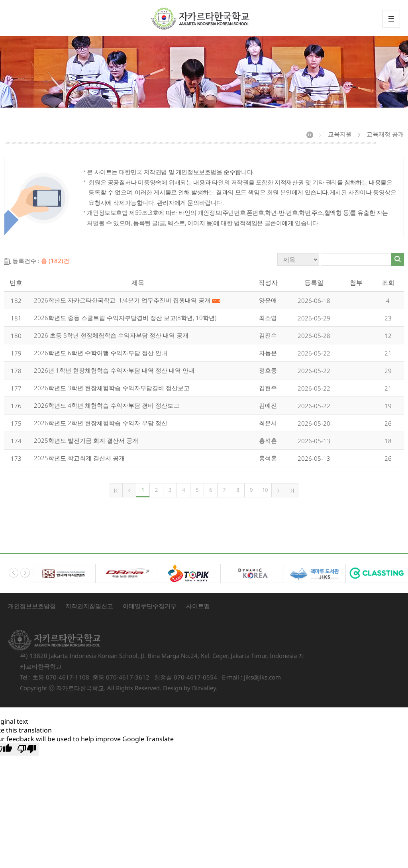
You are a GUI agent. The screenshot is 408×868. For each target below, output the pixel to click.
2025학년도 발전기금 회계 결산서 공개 (86, 440)
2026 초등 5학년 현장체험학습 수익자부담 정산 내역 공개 (111, 335)
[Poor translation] (27, 749)
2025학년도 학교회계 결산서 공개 (79, 458)
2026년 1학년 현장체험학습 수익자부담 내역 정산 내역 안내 (114, 370)
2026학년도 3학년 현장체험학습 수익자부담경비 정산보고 (112, 388)
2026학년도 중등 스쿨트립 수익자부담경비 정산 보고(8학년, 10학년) (125, 318)
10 (265, 490)
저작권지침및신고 (89, 606)
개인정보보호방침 (32, 606)
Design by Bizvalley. (190, 688)
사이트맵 (198, 606)
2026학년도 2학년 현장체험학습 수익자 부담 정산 (101, 423)
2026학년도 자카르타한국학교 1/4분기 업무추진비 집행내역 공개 (127, 300)
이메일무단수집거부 (150, 606)
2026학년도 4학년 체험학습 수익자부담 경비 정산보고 (107, 405)
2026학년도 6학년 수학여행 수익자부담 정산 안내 (101, 353)
